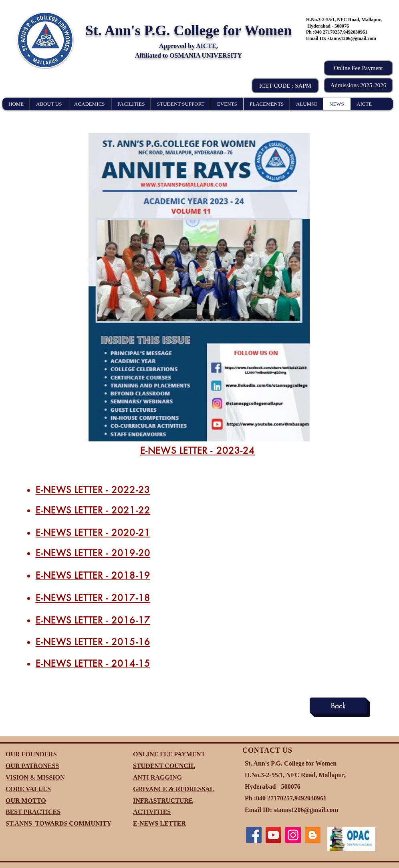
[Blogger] (313, 835)
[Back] (338, 706)
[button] (285, 86)
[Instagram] (293, 835)
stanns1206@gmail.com (352, 38)
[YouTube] (273, 835)
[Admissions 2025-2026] (358, 85)
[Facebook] (254, 835)
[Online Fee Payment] (358, 68)
